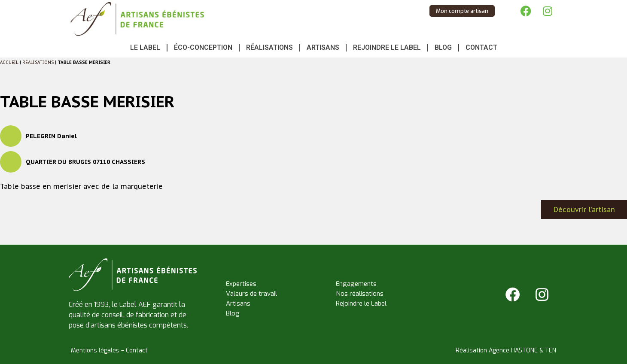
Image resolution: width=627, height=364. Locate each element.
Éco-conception (203, 47)
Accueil (9, 62)
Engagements (356, 284)
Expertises (241, 284)
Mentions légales (95, 350)
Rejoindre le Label (387, 47)
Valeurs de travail (251, 294)
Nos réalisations (360, 294)
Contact (481, 47)
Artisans (323, 47)
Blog (443, 47)
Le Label (145, 47)
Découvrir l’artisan (584, 209)
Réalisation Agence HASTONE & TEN (506, 350)
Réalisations (269, 47)
